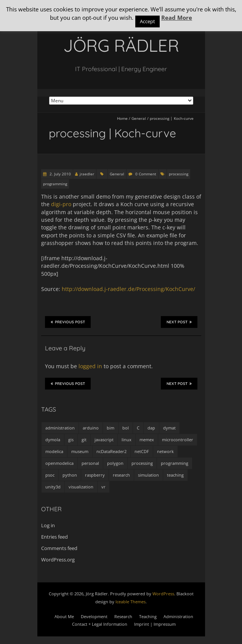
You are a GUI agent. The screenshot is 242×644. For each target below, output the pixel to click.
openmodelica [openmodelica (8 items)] (59, 463)
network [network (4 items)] (165, 451)
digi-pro (61, 204)
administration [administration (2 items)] (60, 428)
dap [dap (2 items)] (151, 428)
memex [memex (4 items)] (147, 440)
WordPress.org (58, 560)
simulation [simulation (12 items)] (148, 475)
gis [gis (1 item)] (71, 440)
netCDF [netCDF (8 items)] (142, 451)
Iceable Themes (131, 602)
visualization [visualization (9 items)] (81, 487)
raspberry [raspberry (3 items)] (95, 475)
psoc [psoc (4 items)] (50, 475)
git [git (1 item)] (84, 440)
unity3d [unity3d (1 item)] (53, 487)
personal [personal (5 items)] (90, 463)
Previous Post (68, 322)
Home (122, 118)
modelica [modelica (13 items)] (54, 451)
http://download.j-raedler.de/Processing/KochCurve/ (128, 289)
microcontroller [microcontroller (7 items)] (178, 440)
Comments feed (59, 548)
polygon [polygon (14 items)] (115, 463)
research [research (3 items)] (121, 475)
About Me (64, 616)
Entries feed (54, 537)
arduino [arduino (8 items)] (91, 428)
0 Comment (146, 174)
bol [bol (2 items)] (126, 428)
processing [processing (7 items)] (142, 463)
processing (179, 174)
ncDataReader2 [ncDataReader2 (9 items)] (111, 451)
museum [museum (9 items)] (80, 451)
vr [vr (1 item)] (103, 487)
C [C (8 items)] (138, 428)
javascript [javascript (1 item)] (104, 440)
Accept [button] (147, 21)
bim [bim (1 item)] (111, 428)
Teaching (148, 616)
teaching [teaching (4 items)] (175, 475)
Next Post (179, 322)
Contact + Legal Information (100, 624)
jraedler (87, 174)
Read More (177, 17)
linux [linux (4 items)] (127, 440)
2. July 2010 (60, 174)
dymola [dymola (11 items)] (53, 440)
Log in (48, 525)
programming (55, 184)
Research (123, 616)
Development (94, 616)
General (139, 118)
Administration (178, 616)
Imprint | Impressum (155, 624)
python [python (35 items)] (70, 475)
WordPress (163, 594)
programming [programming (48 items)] (175, 463)
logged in (90, 366)
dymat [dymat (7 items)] (169, 428)
